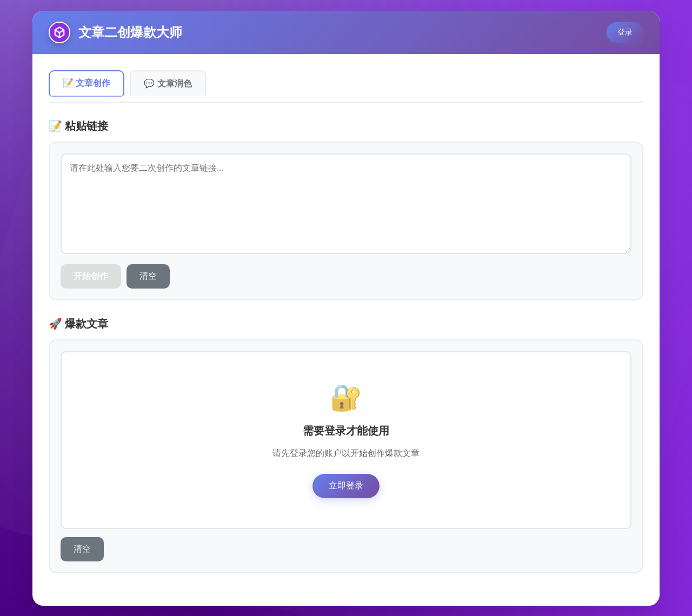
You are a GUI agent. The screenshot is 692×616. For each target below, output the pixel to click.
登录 (625, 32)
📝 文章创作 (86, 83)
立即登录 (346, 485)
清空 (148, 275)
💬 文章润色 (168, 83)
